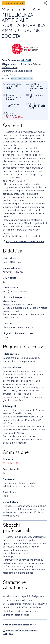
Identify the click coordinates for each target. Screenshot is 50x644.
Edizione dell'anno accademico (20, 632)
